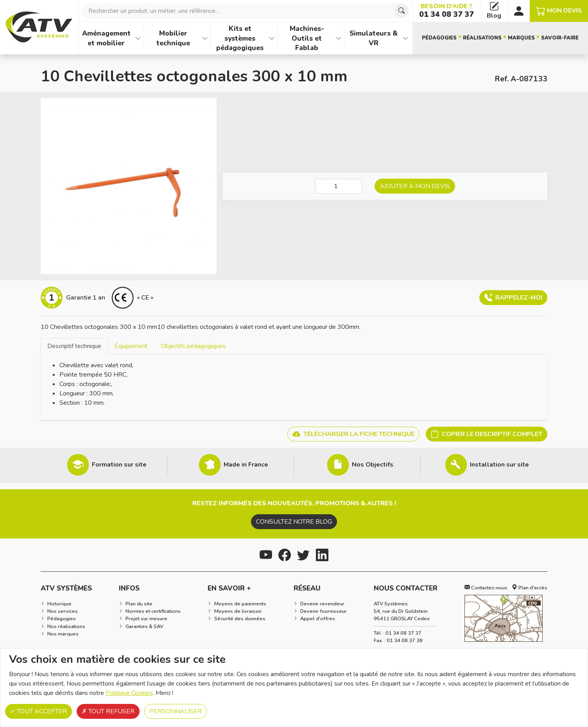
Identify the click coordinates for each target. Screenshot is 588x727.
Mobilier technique (173, 38)
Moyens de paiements (240, 604)
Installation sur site (499, 465)
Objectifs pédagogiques (193, 346)
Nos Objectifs (373, 465)
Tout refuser (108, 711)
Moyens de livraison (238, 611)
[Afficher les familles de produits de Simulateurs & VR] (405, 38)
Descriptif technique (74, 346)
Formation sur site (119, 465)
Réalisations (482, 38)
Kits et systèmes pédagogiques (240, 38)
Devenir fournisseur (324, 611)
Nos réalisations (66, 626)
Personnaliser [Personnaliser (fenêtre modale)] (176, 711)
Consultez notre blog (294, 522)
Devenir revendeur (322, 604)
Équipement (131, 346)
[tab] (74, 346)
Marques (521, 38)
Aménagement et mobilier (106, 38)
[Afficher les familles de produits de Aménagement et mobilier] (138, 38)
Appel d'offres (318, 619)
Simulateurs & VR (374, 38)
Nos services (63, 611)
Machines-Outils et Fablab (307, 38)
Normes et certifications (153, 611)
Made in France (246, 465)
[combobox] (246, 11)
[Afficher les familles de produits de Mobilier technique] (205, 38)
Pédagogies (439, 38)
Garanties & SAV (144, 626)
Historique (59, 604)
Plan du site (139, 604)
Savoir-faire (560, 38)
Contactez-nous (486, 588)
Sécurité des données (240, 619)
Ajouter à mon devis (415, 186)
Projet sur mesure (146, 619)
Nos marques (63, 634)
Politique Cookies (129, 693)
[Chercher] (402, 11)
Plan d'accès (530, 588)
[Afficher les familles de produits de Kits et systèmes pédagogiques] (272, 38)
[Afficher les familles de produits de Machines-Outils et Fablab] (339, 38)
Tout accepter (39, 711)
